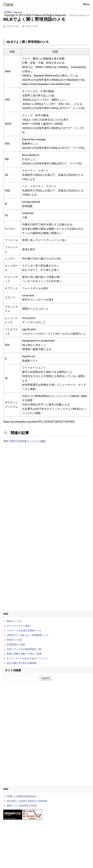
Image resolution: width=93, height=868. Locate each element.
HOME (8, 12)
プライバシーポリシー (79, 15)
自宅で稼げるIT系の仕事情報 (22, 663)
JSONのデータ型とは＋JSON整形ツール (28, 635)
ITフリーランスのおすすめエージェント (27, 658)
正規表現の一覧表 (16, 644)
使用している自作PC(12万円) (22, 806)
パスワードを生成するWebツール (24, 631)
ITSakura (8, 5)
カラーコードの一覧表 (18, 626)
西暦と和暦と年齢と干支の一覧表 (24, 654)
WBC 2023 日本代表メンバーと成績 (24, 441)
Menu (86, 4)
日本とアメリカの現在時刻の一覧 (24, 649)
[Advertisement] (46, 473)
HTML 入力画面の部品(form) (21, 796)
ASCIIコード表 (14, 640)
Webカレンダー (15, 621)
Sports (18, 12)
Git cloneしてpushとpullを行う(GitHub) (27, 801)
